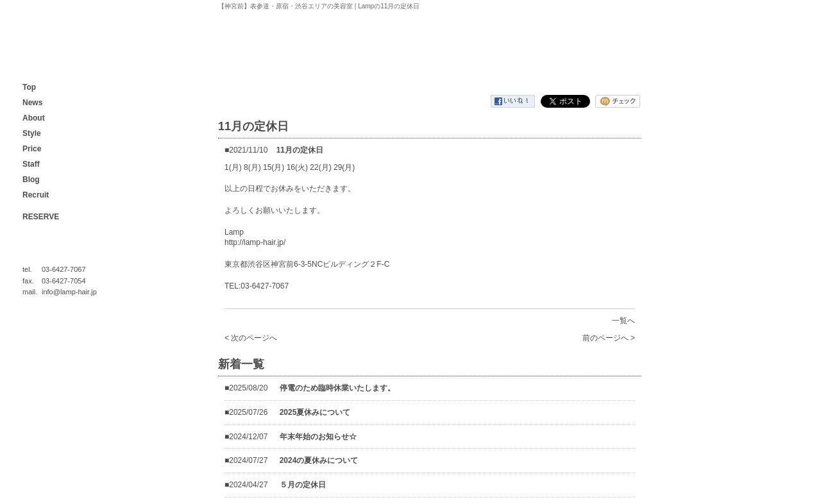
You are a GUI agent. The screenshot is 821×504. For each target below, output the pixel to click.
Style (32, 133)
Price (32, 149)
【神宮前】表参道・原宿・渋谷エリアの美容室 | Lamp (48, 47)
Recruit (36, 195)
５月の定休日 (303, 485)
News (32, 103)
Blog (31, 180)
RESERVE (41, 217)
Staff (31, 164)
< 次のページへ (251, 338)
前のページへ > (609, 338)
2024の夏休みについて (319, 460)
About (34, 118)
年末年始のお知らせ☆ (318, 437)
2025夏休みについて (315, 412)
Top (29, 87)
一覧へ (623, 321)
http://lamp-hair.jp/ (255, 242)
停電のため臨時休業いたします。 (337, 388)
